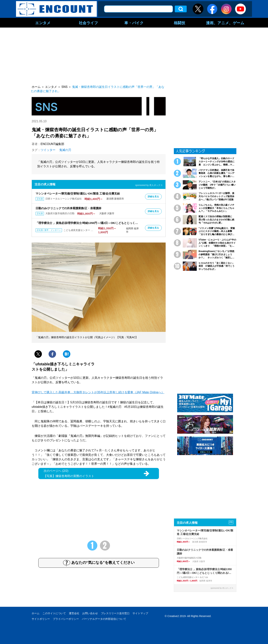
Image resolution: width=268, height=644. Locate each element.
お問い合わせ (90, 613)
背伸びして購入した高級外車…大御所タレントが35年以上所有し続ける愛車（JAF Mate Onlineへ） (98, 392)
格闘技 (180, 23)
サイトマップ (140, 613)
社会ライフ (88, 23)
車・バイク (134, 23)
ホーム (36, 613)
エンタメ (43, 23)
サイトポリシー (41, 619)
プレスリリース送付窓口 (115, 613)
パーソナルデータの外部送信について (104, 619)
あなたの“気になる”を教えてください (99, 563)
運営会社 (74, 613)
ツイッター (48, 150)
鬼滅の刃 (65, 150)
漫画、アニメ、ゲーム (225, 23)
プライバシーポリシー (66, 619)
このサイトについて (54, 613)
